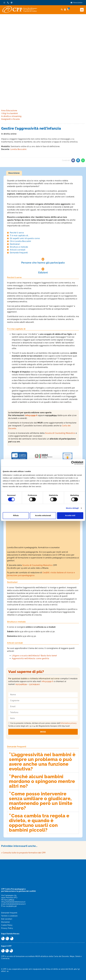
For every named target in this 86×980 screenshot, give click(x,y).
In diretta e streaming (11, 116)
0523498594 (21, 684)
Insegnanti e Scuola (10, 119)
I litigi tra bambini (10, 113)
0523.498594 (9, 900)
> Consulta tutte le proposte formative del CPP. (23, 853)
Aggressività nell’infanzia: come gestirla (30, 658)
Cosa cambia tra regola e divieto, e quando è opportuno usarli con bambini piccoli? (39, 823)
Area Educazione (9, 111)
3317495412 (34, 684)
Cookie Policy (7, 925)
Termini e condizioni (9, 916)
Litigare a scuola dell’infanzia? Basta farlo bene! (34, 656)
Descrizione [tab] (14, 173)
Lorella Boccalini (18, 149)
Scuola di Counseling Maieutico (60, 433)
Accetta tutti (70, 516)
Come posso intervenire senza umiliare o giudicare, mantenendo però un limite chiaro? (41, 801)
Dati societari (7, 919)
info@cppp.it (31, 415)
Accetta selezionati (43, 516)
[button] (82, 10)
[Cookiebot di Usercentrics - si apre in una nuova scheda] (73, 463)
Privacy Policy (7, 928)
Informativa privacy (69, 723)
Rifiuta (16, 516)
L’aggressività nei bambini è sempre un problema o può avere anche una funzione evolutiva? (42, 762)
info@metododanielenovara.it (13, 902)
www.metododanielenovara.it (13, 904)
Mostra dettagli (72, 508)
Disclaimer (6, 922)
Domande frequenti (9, 913)
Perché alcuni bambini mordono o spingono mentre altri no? (42, 781)
